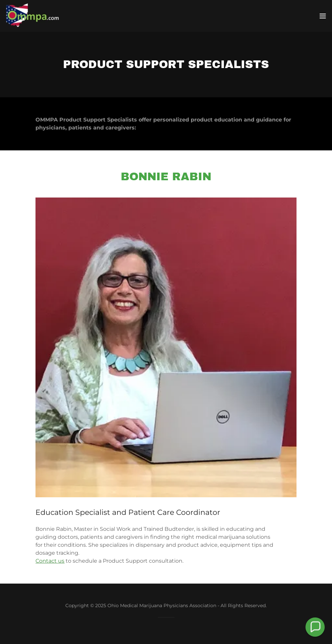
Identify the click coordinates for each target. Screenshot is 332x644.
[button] (323, 16)
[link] (33, 16)
